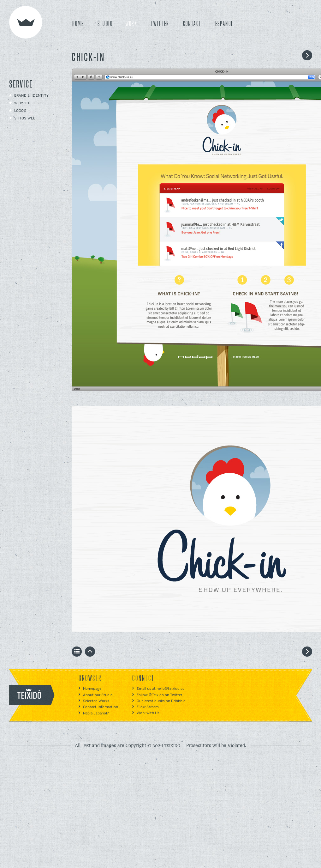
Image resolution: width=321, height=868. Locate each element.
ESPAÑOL (224, 24)
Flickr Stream (148, 707)
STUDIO (105, 24)
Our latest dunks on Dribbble (161, 701)
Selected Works (96, 701)
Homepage (92, 689)
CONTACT (192, 24)
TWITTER (160, 24)
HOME (78, 24)
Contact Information (101, 707)
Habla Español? (96, 713)
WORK (131, 24)
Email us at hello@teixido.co (161, 689)
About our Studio (98, 695)
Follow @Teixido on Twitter (159, 695)
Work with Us (148, 713)
